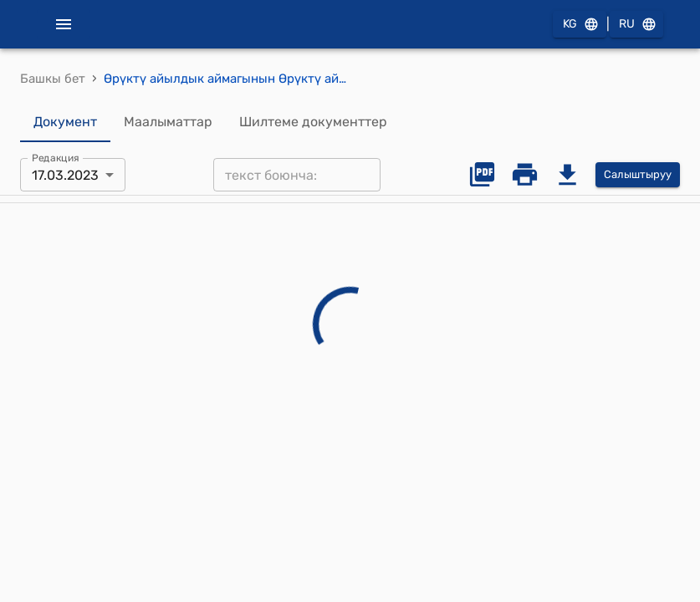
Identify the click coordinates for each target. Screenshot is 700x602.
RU (636, 25)
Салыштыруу (638, 175)
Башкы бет (53, 79)
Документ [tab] (65, 122)
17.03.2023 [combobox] (65, 175)
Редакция (56, 158)
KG (580, 25)
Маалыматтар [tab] (168, 122)
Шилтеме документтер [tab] (313, 122)
